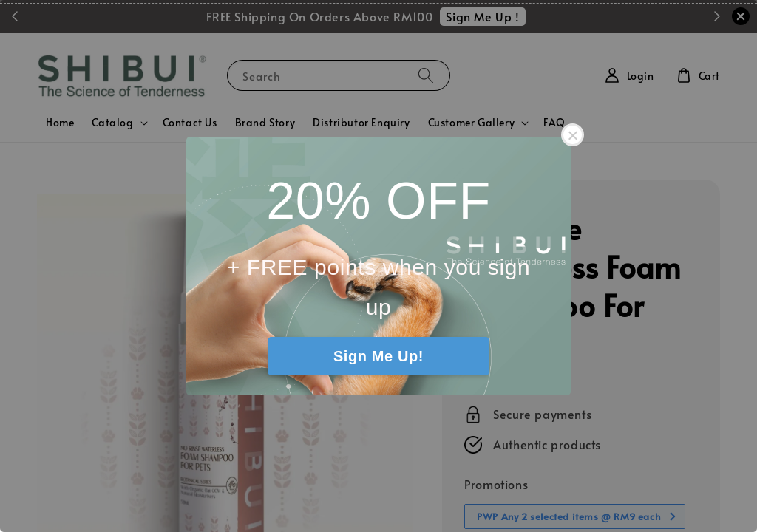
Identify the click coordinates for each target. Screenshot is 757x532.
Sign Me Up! (378, 356)
